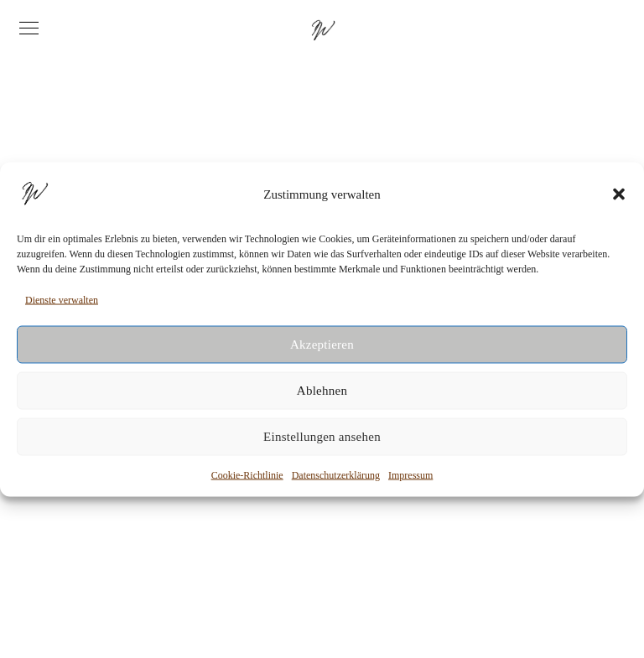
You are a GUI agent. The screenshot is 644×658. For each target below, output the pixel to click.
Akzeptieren (322, 345)
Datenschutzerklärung (336, 474)
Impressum (410, 474)
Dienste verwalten (62, 299)
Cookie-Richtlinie (247, 474)
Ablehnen (322, 391)
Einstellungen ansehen (322, 437)
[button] (619, 194)
